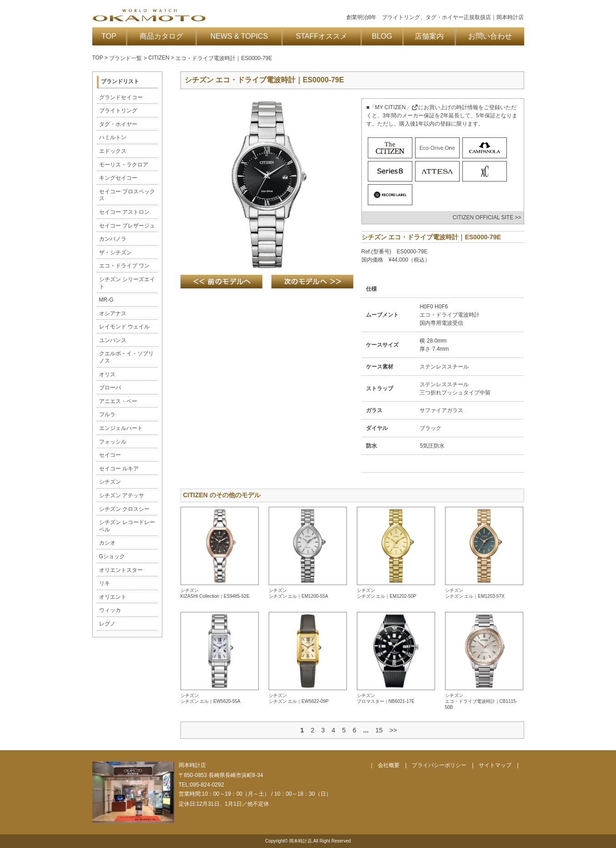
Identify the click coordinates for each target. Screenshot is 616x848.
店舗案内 (429, 36)
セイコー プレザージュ (127, 226)
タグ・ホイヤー (118, 124)
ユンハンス (113, 340)
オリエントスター (121, 570)
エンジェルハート (121, 428)
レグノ (107, 624)
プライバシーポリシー (439, 765)
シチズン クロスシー (124, 509)
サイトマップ (495, 765)
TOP (109, 36)
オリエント (113, 597)
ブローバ (110, 388)
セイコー (110, 455)
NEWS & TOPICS (239, 36)
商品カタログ (161, 36)
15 (379, 730)
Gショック (112, 556)
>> (393, 730)
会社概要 (389, 765)
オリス (107, 374)
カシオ (107, 543)
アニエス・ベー (118, 401)
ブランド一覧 (125, 58)
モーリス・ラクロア (124, 165)
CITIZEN (159, 58)
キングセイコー (118, 178)
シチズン (110, 482)
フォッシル (113, 442)
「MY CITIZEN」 (394, 107)
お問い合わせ (490, 36)
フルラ (107, 414)
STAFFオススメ (322, 36)
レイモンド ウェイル (124, 327)
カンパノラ (113, 239)
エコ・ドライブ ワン (124, 266)
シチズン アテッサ (122, 495)
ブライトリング (118, 111)
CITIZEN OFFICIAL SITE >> (487, 217)
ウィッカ (110, 610)
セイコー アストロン (124, 212)
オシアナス (113, 313)
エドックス (113, 151)
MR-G (106, 300)
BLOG (382, 36)
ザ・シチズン (115, 252)
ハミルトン (113, 137)
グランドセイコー (121, 97)
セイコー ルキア (119, 469)
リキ (105, 583)
